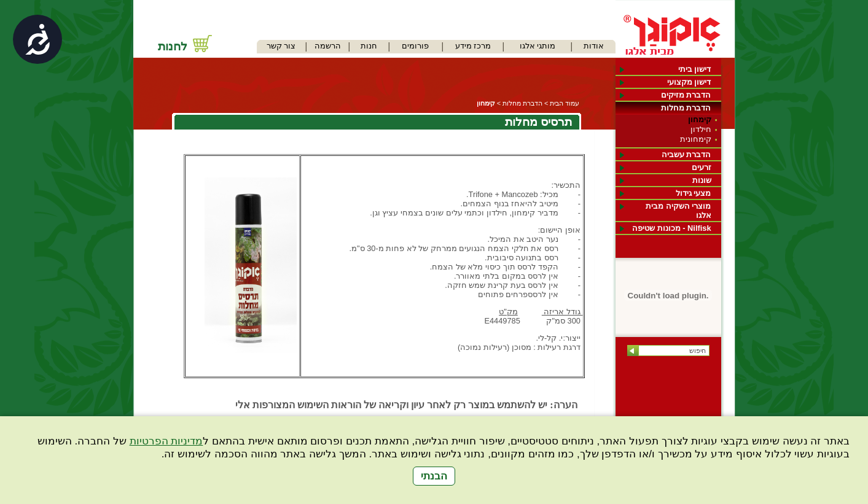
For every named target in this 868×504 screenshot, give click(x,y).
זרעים (702, 167)
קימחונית (696, 139)
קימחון (700, 119)
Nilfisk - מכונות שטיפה (671, 228)
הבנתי (434, 476)
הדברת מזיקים (686, 95)
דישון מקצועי (689, 82)
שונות (702, 180)
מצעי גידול (694, 193)
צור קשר (281, 46)
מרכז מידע (473, 46)
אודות (594, 46)
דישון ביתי (695, 69)
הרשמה (328, 46)
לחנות (173, 46)
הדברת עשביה (686, 154)
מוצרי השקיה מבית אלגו (678, 211)
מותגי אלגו (538, 46)
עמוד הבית (565, 103)
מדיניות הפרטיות (166, 441)
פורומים (415, 46)
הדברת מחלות (686, 108)
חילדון (701, 129)
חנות (369, 46)
